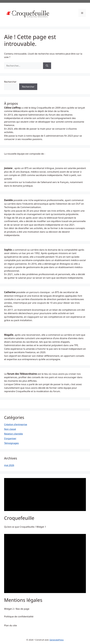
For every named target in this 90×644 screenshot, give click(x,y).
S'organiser (10, 438)
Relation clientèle (13, 434)
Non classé (10, 429)
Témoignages (11, 443)
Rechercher (10, 82)
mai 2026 (9, 465)
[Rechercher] (47, 66)
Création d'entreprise (16, 424)
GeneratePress (57, 640)
